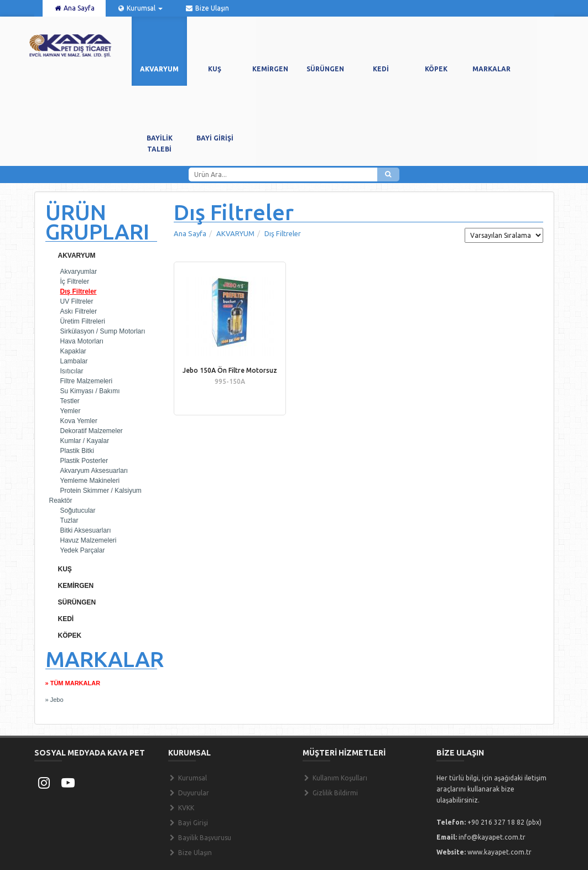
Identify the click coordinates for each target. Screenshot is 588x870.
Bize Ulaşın (207, 8)
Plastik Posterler (84, 461)
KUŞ (65, 569)
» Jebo (54, 700)
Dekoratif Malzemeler (92, 431)
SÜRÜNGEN (77, 602)
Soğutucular (78, 510)
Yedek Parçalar (83, 550)
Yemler (71, 411)
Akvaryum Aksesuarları (94, 471)
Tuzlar (69, 520)
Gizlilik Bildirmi (330, 793)
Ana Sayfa (74, 8)
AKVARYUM (77, 256)
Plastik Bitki (77, 451)
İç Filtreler (75, 282)
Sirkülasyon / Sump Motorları (103, 331)
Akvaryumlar (79, 272)
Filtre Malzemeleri (87, 381)
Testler (70, 401)
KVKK (181, 808)
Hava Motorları (82, 341)
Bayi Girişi (188, 823)
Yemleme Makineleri (90, 481)
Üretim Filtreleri (83, 321)
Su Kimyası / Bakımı (90, 391)
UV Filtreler (77, 301)
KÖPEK (70, 635)
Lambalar (74, 361)
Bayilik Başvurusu (200, 838)
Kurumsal (140, 8)
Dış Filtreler (79, 291)
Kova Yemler (79, 421)
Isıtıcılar (72, 371)
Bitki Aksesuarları (86, 530)
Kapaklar (73, 351)
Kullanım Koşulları (335, 778)
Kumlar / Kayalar (85, 441)
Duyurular (189, 793)
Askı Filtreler (79, 311)
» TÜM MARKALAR (73, 683)
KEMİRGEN (76, 586)
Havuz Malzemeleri (89, 540)
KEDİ (66, 619)
